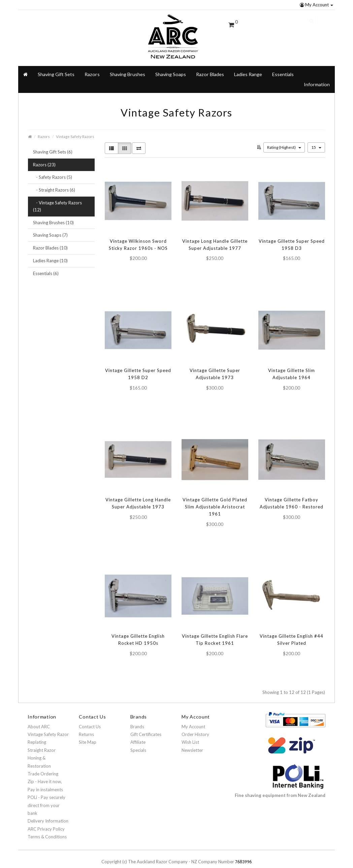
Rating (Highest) (284, 138)
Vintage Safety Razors (75, 127)
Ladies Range (248, 65)
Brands (137, 717)
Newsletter (192, 741)
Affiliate (138, 733)
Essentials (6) (46, 264)
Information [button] (317, 75)
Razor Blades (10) (50, 239)
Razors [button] (92, 65)
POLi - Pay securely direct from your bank (46, 796)
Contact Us (90, 717)
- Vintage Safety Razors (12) (57, 197)
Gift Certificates (146, 725)
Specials (138, 741)
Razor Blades (210, 65)
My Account (316, 5)
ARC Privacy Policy (46, 820)
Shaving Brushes (127, 65)
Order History (195, 725)
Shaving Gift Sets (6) (53, 143)
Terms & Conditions (47, 828)
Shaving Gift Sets (56, 65)
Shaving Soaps (171, 65)
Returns (86, 725)
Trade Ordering (43, 765)
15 (316, 138)
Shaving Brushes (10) (53, 213)
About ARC (39, 717)
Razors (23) (44, 156)
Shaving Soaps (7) (50, 226)
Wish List (190, 733)
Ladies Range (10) (50, 252)
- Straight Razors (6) (54, 181)
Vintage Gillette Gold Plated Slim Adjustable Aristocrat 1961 (215, 498)
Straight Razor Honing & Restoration (42, 749)
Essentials (283, 65)
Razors (44, 127)
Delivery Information (48, 812)
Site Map (88, 733)
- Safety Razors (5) (53, 168)
